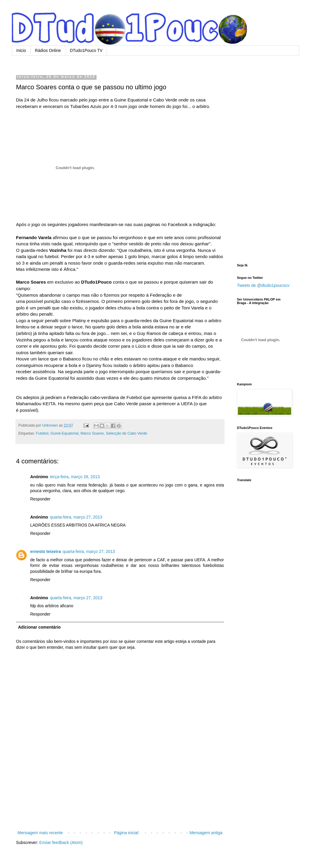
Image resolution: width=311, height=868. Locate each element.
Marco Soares (92, 433)
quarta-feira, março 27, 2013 (76, 517)
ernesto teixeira (46, 551)
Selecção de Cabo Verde (126, 433)
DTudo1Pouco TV (86, 50)
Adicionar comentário (39, 627)
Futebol (42, 433)
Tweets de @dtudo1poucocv (263, 285)
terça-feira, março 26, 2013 (75, 477)
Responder (40, 499)
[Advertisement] (120, 804)
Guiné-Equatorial (65, 433)
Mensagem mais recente (40, 833)
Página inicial (126, 833)
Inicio (21, 50)
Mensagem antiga (206, 833)
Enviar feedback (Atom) (61, 842)
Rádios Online (48, 50)
